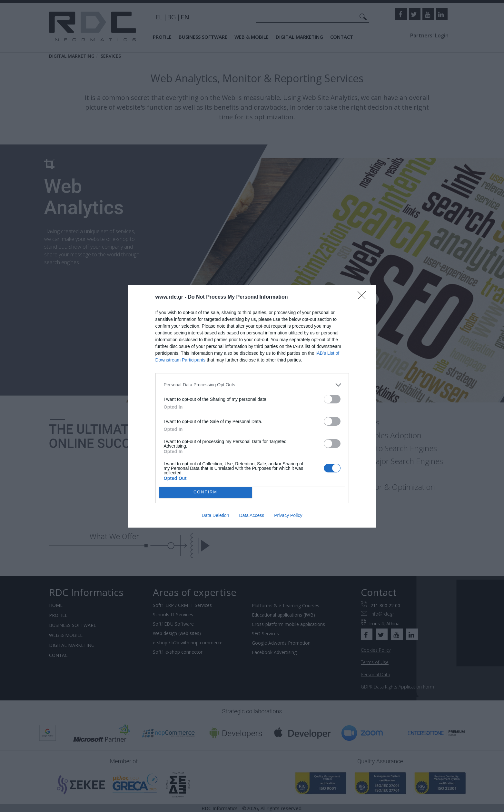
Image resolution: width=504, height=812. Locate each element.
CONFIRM (206, 492)
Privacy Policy (288, 515)
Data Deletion (216, 515)
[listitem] (252, 385)
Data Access (252, 515)
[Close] (364, 297)
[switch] (332, 399)
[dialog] (252, 406)
